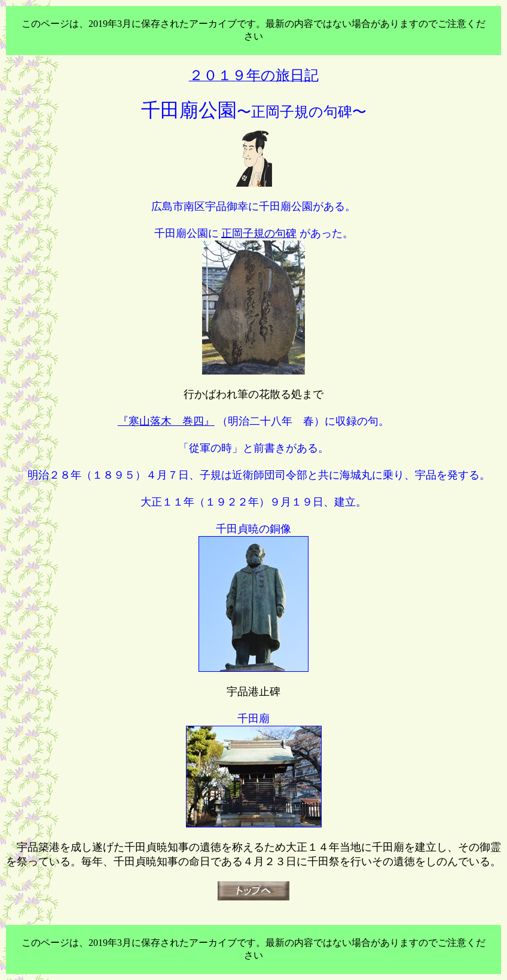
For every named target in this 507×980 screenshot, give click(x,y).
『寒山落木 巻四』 (166, 421)
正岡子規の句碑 (259, 233)
